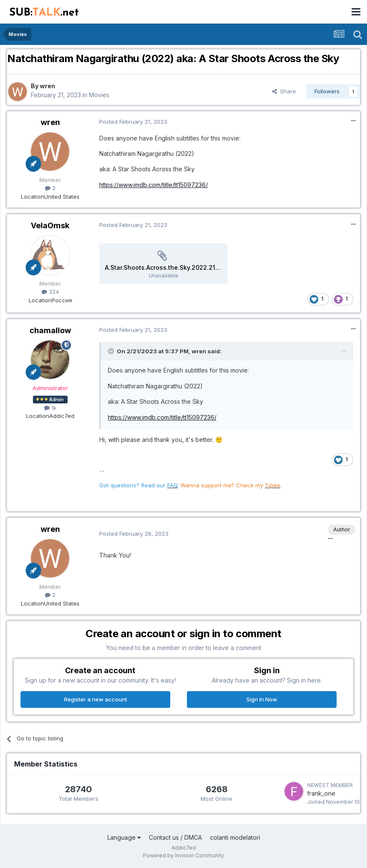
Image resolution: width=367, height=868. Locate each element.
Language (124, 837)
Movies (99, 95)
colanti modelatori (235, 837)
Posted (133, 122)
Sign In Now (262, 699)
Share (284, 91)
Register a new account (96, 699)
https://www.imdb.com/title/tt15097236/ (154, 185)
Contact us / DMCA (175, 837)
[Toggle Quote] (112, 351)
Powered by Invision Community (183, 855)
